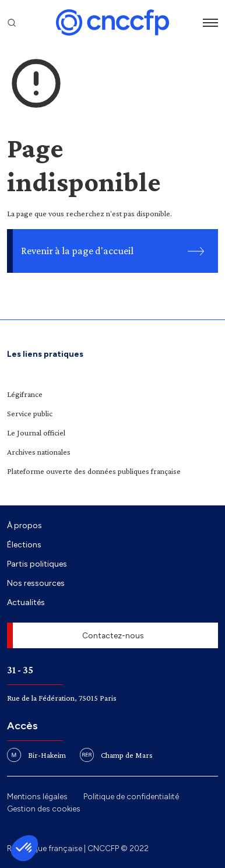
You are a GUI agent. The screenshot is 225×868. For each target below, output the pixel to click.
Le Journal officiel (36, 433)
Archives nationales (39, 452)
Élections (24, 544)
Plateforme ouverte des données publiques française (94, 471)
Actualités (26, 602)
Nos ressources (36, 583)
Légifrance (25, 394)
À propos (24, 525)
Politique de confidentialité (131, 796)
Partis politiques (37, 564)
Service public (30, 413)
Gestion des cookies (44, 809)
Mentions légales (37, 796)
